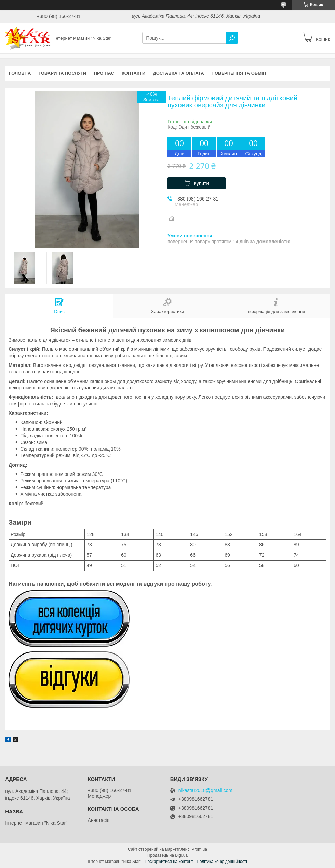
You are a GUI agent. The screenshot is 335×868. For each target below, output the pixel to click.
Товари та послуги (62, 73)
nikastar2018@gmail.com (205, 791)
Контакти (134, 73)
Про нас (104, 73)
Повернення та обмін (239, 73)
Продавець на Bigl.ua (167, 855)
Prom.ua (199, 849)
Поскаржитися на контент (169, 862)
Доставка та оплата (178, 73)
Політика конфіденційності (222, 862)
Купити (202, 183)
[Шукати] (232, 38)
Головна (20, 73)
